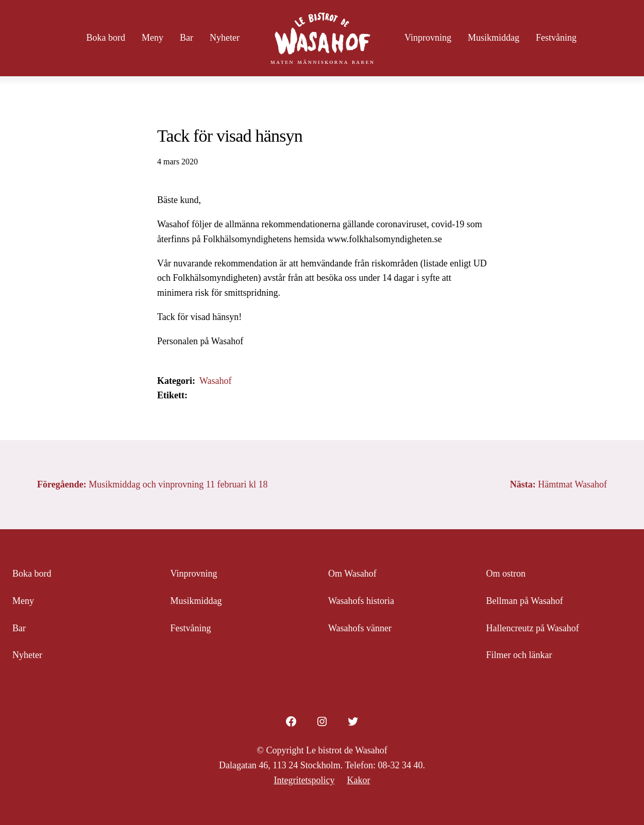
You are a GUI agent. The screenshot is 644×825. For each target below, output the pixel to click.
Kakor (358, 780)
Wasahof (216, 381)
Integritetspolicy (304, 780)
